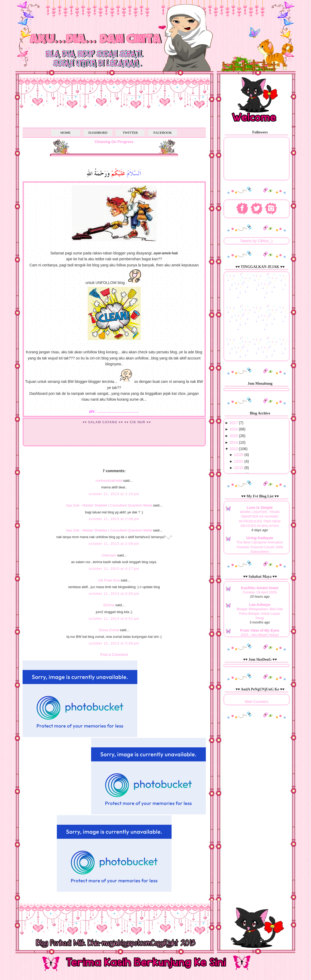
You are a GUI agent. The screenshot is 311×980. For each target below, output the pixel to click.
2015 (234, 436)
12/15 (239, 468)
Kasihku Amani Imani (260, 588)
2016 (234, 429)
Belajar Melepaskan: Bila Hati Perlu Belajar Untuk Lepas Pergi (260, 614)
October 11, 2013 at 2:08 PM (114, 519)
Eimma (109, 605)
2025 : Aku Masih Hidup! (260, 635)
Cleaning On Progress (114, 142)
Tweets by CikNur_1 (256, 241)
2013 (234, 449)
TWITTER (130, 133)
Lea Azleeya (260, 605)
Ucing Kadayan (260, 538)
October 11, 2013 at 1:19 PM (114, 494)
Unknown (109, 555)
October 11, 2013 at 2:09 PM (114, 544)
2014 (234, 442)
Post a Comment (114, 655)
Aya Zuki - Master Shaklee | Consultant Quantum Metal (109, 505)
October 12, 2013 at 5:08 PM (114, 643)
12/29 (239, 455)
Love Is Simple (260, 508)
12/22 (239, 461)
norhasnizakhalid (109, 481)
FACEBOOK (163, 133)
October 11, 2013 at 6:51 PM (114, 619)
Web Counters (256, 702)
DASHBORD (98, 133)
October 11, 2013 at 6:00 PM (114, 594)
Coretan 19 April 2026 (260, 592)
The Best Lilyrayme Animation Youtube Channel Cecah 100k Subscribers (260, 547)
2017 (234, 423)
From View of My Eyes (260, 630)
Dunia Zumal (109, 630)
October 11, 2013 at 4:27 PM (114, 569)
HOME (66, 133)
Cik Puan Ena (109, 580)
